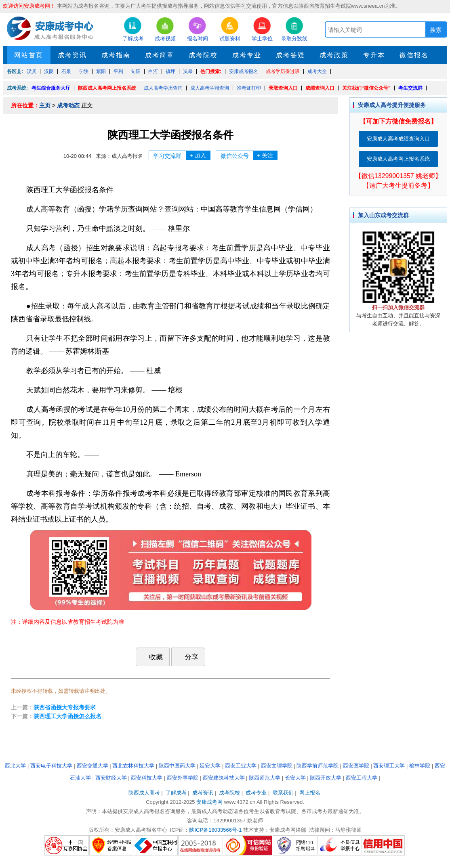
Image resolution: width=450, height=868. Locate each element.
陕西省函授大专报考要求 (65, 707)
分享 (187, 657)
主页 (45, 105)
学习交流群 (182, 155)
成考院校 (203, 55)
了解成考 (176, 793)
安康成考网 (209, 802)
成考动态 (68, 105)
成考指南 (116, 55)
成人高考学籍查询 (210, 88)
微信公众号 (249, 155)
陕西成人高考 (144, 793)
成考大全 (317, 71)
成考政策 (334, 55)
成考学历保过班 (283, 71)
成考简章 (160, 55)
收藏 (152, 657)
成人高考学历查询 (163, 88)
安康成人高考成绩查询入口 (398, 139)
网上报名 (310, 793)
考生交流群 (410, 88)
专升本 (374, 55)
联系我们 (283, 793)
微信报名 (414, 55)
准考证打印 (249, 88)
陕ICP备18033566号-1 (215, 830)
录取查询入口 (283, 88)
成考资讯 (72, 55)
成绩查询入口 (320, 88)
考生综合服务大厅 (51, 88)
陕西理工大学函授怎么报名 (67, 716)
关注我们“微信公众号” (366, 88)
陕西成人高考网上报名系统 (107, 88)
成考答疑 (290, 55)
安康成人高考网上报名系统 (398, 159)
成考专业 (247, 55)
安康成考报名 (244, 71)
